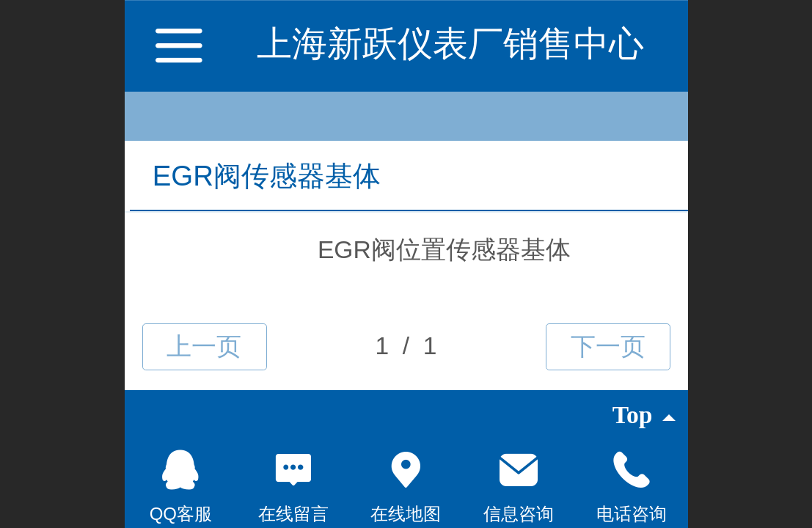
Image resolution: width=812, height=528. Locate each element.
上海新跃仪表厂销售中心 (450, 44)
